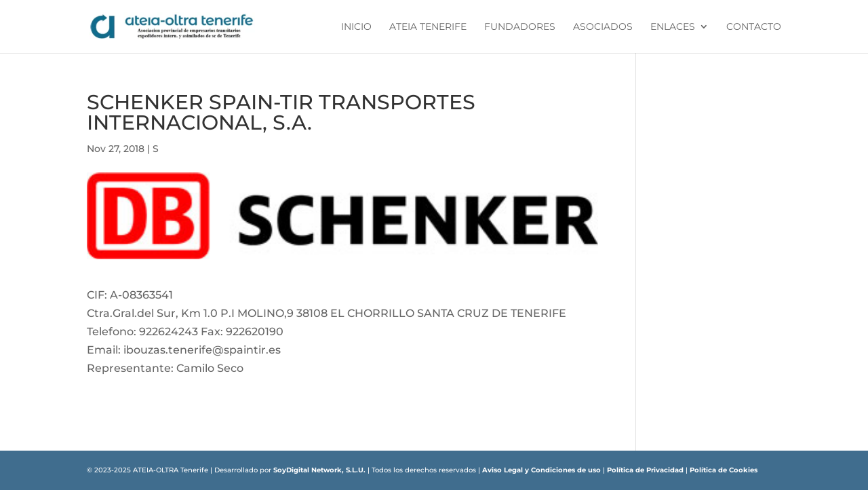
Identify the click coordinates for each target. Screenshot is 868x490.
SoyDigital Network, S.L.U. (319, 470)
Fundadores (520, 27)
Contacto (754, 27)
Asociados (603, 27)
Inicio (356, 27)
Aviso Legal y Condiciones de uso (541, 470)
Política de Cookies (724, 470)
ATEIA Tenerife (428, 27)
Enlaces (673, 27)
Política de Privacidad (645, 470)
